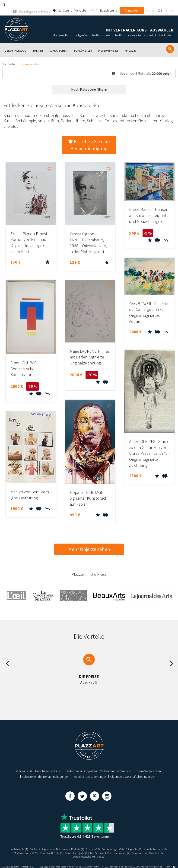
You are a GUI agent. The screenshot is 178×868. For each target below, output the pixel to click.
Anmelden (132, 5)
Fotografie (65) (153, 843)
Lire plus (11, 120)
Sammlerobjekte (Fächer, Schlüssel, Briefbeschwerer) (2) (131, 847)
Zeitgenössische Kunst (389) (107, 851)
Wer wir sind (24, 765)
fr (147, 5)
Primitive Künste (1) (80, 847)
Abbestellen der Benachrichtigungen (46, 771)
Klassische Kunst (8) (23, 847)
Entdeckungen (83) (129, 843)
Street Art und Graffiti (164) (70, 851)
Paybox (159, 862)
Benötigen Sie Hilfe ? (49, 765)
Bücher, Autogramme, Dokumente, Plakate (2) (68, 843)
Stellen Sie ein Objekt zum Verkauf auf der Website (98, 765)
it (166, 5)
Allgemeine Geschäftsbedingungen (133, 771)
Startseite (8, 58)
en (153, 5)
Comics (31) (107, 843)
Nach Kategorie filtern (89, 83)
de (160, 5)
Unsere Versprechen (148, 765)
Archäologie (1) (26, 843)
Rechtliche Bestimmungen (90, 771)
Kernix (171, 862)
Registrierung (109, 5)
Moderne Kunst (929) (52, 847)
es (172, 5)
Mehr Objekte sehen (89, 543)
